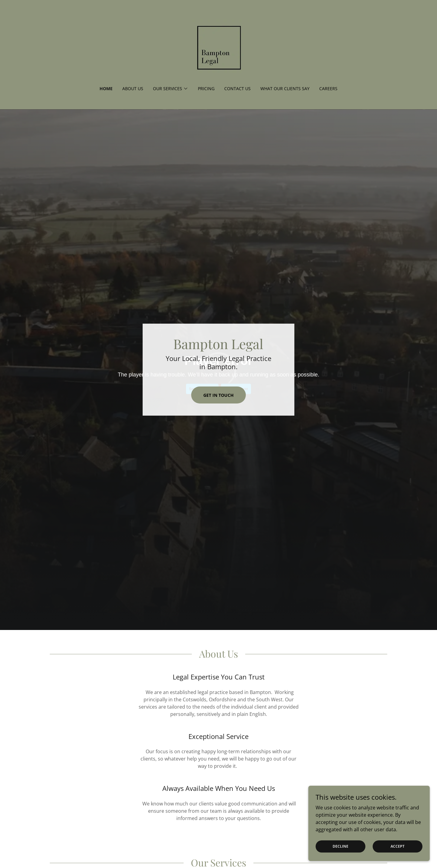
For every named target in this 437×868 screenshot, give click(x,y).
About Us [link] (133, 89)
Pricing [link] (206, 89)
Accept (398, 846)
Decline (340, 846)
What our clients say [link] (285, 89)
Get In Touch (218, 395)
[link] (218, 47)
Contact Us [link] (237, 89)
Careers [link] (328, 89)
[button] (171, 89)
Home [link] (106, 89)
